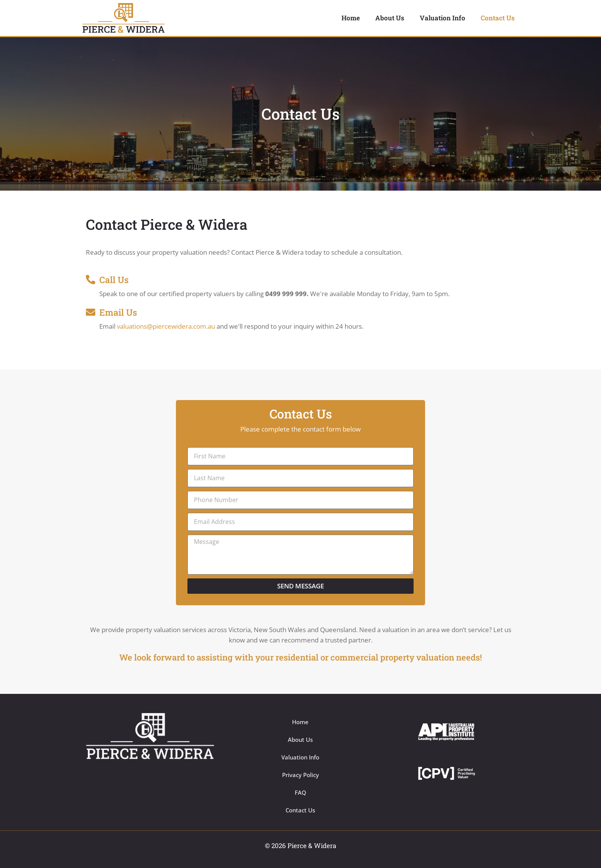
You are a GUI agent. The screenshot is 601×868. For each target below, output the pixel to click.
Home (351, 18)
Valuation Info (443, 18)
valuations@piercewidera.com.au (166, 326)
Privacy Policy (300, 775)
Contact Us (498, 18)
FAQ (300, 792)
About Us (390, 18)
